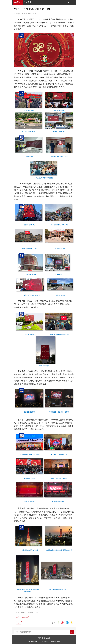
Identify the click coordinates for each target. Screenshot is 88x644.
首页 (40, 638)
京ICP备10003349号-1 (34, 641)
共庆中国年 (24, 618)
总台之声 (28, 2)
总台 (17, 618)
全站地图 (47, 638)
